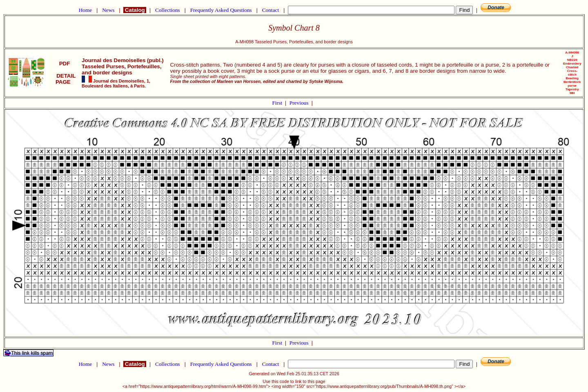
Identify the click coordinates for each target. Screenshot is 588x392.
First (278, 103)
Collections (168, 10)
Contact (270, 10)
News (108, 10)
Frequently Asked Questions (221, 10)
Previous (300, 103)
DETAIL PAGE (65, 79)
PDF (65, 64)
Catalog (135, 10)
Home (85, 10)
